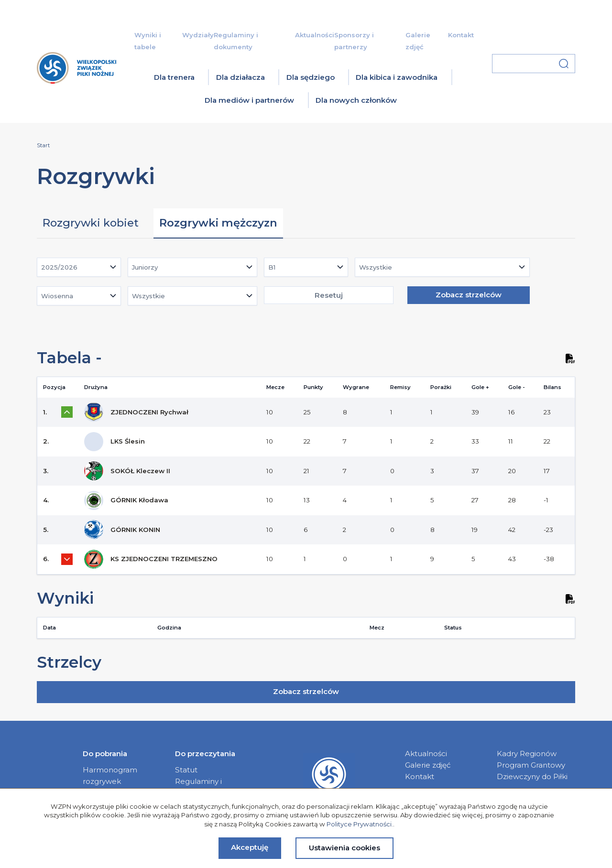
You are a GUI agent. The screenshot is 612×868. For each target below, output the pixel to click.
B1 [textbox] (272, 267)
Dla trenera (174, 77)
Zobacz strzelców (469, 295)
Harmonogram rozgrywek (110, 776)
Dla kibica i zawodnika (397, 77)
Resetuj (329, 295)
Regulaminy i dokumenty (198, 787)
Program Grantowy (531, 765)
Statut (186, 770)
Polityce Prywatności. (360, 824)
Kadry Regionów (527, 754)
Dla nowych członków (356, 100)
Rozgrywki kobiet (91, 223)
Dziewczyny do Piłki (532, 776)
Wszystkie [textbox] (376, 267)
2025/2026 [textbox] (59, 267)
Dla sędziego (311, 77)
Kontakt (461, 35)
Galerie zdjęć (428, 765)
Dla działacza (240, 77)
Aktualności (315, 35)
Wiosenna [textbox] (57, 296)
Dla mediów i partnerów (249, 100)
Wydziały (198, 35)
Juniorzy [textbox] (145, 267)
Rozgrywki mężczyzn (218, 223)
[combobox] (79, 267)
